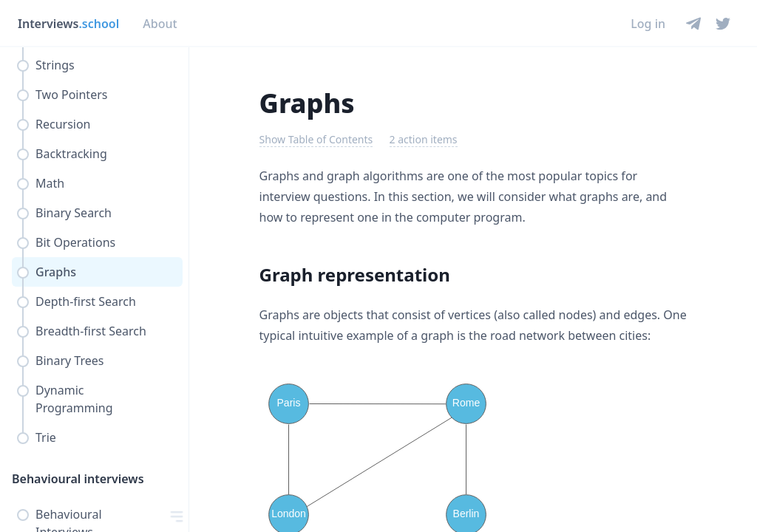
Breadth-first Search (91, 331)
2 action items (424, 139)
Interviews (68, 24)
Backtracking (71, 154)
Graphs (56, 272)
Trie (46, 437)
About (160, 24)
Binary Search (74, 213)
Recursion (63, 124)
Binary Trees (69, 361)
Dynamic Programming (74, 399)
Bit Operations (75, 242)
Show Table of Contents (316, 139)
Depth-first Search (86, 301)
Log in (648, 24)
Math (50, 183)
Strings (55, 65)
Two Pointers (71, 95)
